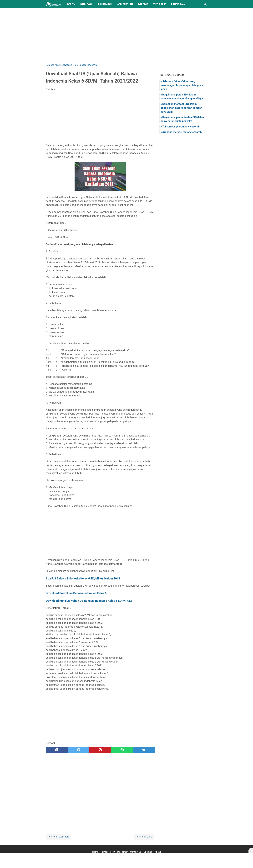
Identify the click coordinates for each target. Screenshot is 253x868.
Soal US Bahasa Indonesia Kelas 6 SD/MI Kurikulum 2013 (83, 578)
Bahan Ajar (105, 4)
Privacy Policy (108, 852)
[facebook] (57, 750)
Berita (71, 4)
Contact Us (136, 852)
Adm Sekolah (125, 4)
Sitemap (148, 852)
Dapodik (143, 4)
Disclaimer (122, 852)
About (158, 852)
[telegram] (144, 750)
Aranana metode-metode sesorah (182, 132)
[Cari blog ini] (205, 4)
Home (95, 852)
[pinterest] (100, 750)
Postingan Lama (144, 837)
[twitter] (78, 750)
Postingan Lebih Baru (59, 837)
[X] (251, 851)
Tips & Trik (159, 4)
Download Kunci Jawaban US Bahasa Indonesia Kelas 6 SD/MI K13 (89, 601)
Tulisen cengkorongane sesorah (181, 127)
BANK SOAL (86, 4)
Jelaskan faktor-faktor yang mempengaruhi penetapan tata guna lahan (182, 85)
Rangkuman (178, 4)
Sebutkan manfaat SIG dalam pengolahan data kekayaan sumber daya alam (181, 108)
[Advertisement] (126, 36)
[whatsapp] (122, 750)
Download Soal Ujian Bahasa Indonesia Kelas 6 (76, 593)
